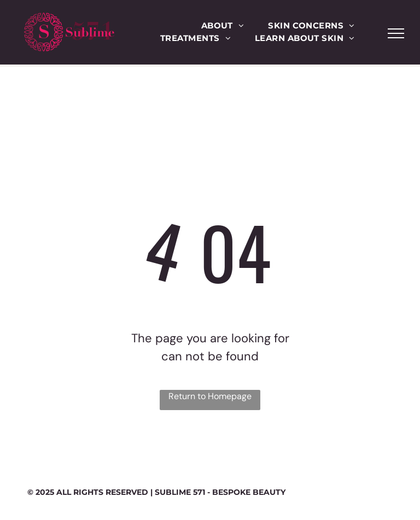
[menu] (396, 33)
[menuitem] (223, 26)
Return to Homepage (210, 396)
